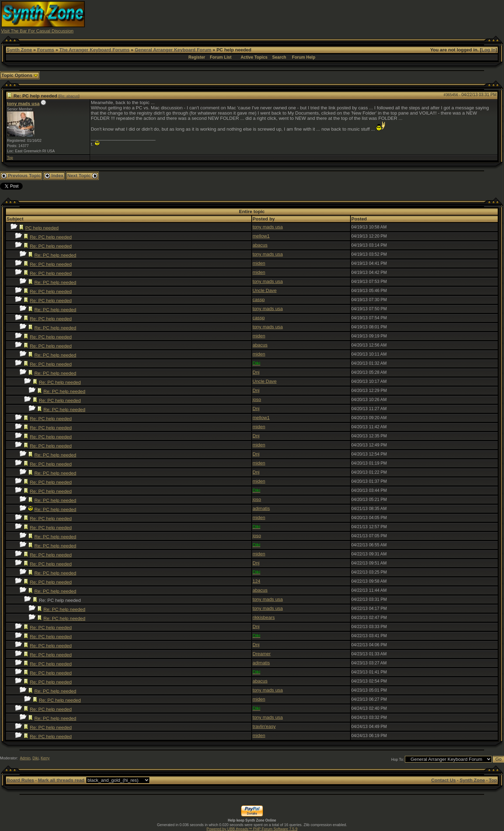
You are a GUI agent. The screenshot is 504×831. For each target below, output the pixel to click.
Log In (489, 50)
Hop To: (398, 759)
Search (279, 57)
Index (54, 176)
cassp (259, 300)
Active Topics (254, 57)
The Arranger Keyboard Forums (94, 50)
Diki (36, 758)
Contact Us (443, 780)
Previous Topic (21, 176)
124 (257, 581)
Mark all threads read (61, 780)
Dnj (256, 372)
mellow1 (261, 236)
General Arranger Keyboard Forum (173, 50)
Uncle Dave (265, 290)
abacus (260, 245)
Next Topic (82, 176)
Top (10, 158)
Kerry (45, 758)
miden (259, 263)
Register (197, 57)
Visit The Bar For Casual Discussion (37, 31)
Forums (46, 50)
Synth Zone (19, 50)
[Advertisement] (376, 17)
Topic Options (20, 75)
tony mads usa (23, 104)
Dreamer (262, 654)
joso (257, 399)
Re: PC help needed (51, 237)
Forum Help (304, 57)
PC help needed (42, 228)
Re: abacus (69, 96)
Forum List (221, 57)
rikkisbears (264, 617)
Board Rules (20, 780)
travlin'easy (264, 726)
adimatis (261, 508)
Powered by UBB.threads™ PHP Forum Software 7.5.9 (252, 829)
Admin (25, 758)
